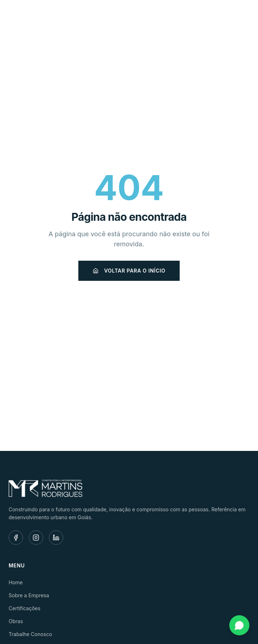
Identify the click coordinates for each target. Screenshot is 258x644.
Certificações (24, 608)
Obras (16, 621)
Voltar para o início (129, 271)
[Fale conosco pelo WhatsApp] (239, 625)
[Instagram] (36, 538)
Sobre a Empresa (29, 595)
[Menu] (241, 17)
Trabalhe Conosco (30, 634)
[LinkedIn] (56, 538)
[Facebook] (16, 538)
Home (16, 582)
